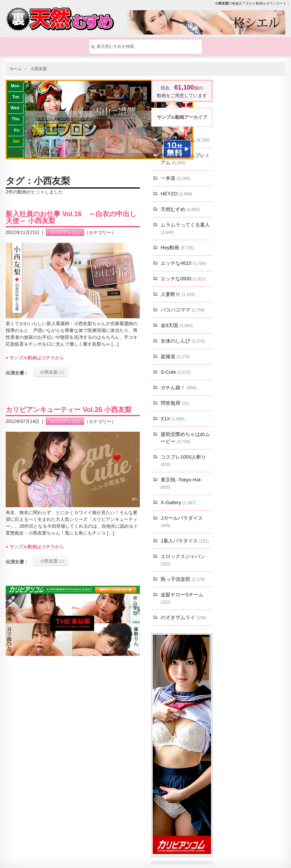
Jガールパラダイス (182, 521)
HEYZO (176, 194)
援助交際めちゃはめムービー (185, 438)
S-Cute (176, 372)
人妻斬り (178, 294)
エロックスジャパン (183, 560)
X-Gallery (178, 502)
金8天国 (177, 325)
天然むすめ (180, 209)
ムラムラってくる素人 (185, 228)
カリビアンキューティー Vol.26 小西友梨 (69, 410)
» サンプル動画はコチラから (35, 358)
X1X (173, 419)
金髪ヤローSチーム (182, 598)
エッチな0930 (183, 279)
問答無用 (175, 403)
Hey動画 (177, 248)
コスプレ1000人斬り (183, 460)
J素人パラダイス (185, 541)
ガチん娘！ (178, 388)
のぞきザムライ (183, 617)
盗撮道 (175, 356)
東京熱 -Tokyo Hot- (181, 483)
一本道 (175, 178)
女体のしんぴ (183, 341)
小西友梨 (39, 69)
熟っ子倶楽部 (183, 579)
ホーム (16, 69)
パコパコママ (183, 310)
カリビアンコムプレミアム (185, 159)
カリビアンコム (65, 233)
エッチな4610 (183, 263)
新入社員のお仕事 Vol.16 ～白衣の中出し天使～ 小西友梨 (71, 217)
